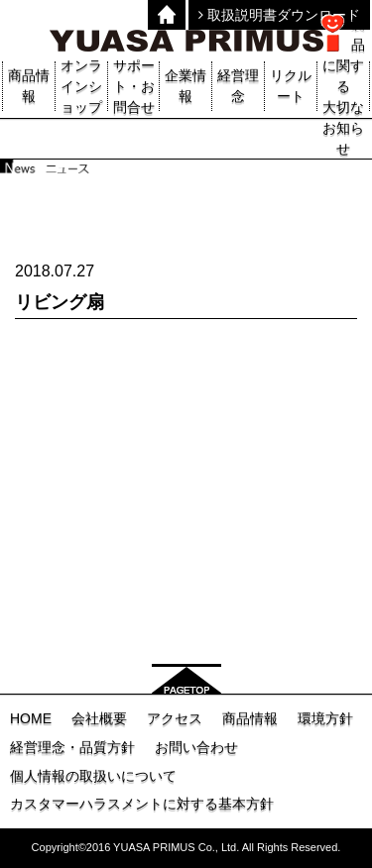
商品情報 (250, 718)
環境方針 (325, 718)
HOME (31, 718)
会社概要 (99, 718)
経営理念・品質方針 (72, 747)
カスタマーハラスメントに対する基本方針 (142, 804)
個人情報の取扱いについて (93, 776)
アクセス (175, 718)
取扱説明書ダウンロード (279, 15)
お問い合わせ (196, 747)
